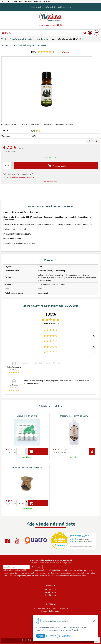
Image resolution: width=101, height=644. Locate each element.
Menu (7, 33)
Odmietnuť (66, 636)
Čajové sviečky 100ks (27, 416)
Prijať (41, 636)
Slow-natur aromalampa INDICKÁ (27, 467)
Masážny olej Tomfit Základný (74, 416)
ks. (9, 166)
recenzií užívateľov (62, 52)
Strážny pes (51, 182)
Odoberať (36, 567)
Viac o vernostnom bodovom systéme (18, 177)
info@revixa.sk (54, 611)
